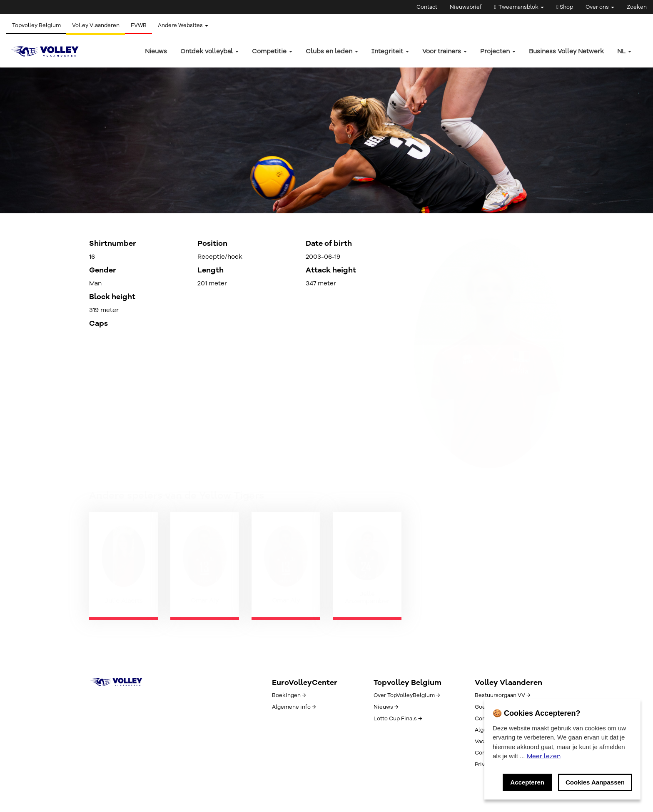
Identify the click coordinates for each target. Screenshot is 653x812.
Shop (565, 7)
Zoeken (637, 7)
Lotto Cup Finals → (398, 719)
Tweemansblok (519, 7)
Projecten (498, 51)
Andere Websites (187, 25)
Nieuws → (386, 707)
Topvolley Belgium (37, 25)
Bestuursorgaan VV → (502, 695)
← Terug (101, 155)
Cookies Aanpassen (595, 782)
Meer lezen (544, 756)
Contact (427, 7)
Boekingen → (289, 695)
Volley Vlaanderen (97, 25)
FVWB (142, 25)
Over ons (600, 7)
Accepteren (527, 782)
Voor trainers (445, 51)
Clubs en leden (332, 51)
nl (624, 51)
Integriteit (390, 51)
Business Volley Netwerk (566, 51)
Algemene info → (294, 707)
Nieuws (156, 51)
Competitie (272, 51)
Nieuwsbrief (466, 7)
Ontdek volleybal (209, 51)
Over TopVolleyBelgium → (407, 695)
